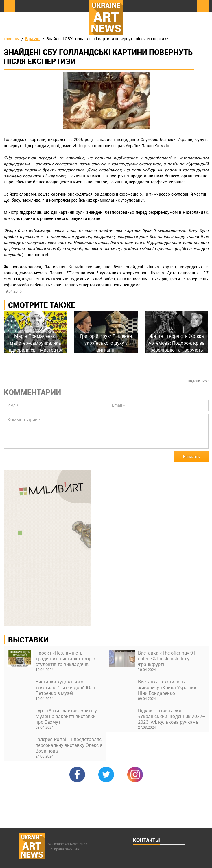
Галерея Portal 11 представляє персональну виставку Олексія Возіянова (69, 745)
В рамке (33, 39)
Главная (12, 39)
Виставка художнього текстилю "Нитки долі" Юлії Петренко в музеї (65, 687)
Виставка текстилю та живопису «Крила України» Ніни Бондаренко (167, 687)
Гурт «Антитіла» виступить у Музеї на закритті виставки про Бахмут (66, 716)
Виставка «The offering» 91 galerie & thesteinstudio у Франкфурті (167, 659)
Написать (191, 456)
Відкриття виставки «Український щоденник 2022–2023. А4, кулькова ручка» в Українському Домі (172, 716)
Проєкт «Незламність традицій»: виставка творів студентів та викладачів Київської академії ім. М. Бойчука (65, 659)
